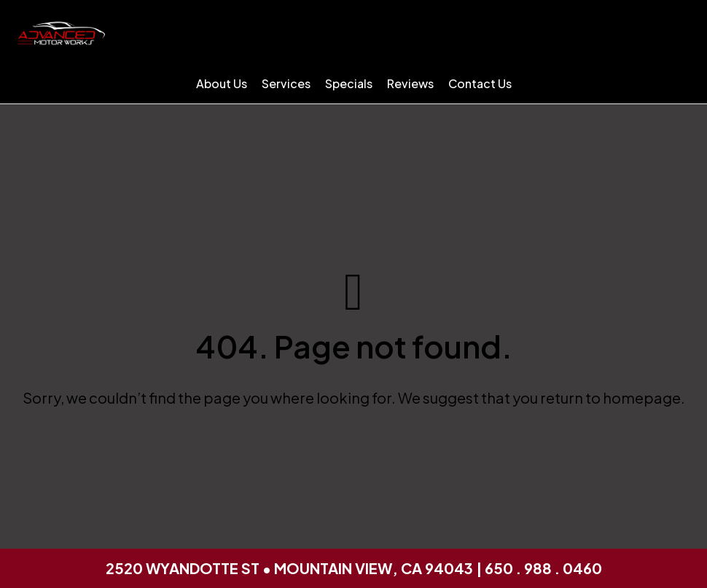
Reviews (410, 83)
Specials (349, 83)
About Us (222, 83)
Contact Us (480, 83)
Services (286, 83)
